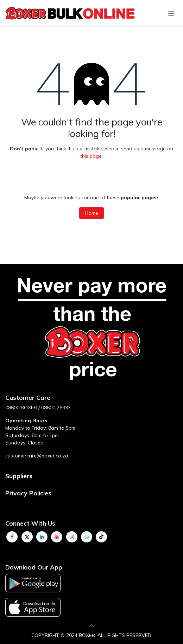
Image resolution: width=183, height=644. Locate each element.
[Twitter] (27, 537)
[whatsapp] (87, 537)
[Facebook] (12, 537)
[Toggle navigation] (171, 13)
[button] (91, 626)
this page (91, 156)
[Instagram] (72, 537)
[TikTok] (101, 537)
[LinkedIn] (42, 537)
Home (91, 213)
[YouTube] (57, 537)
